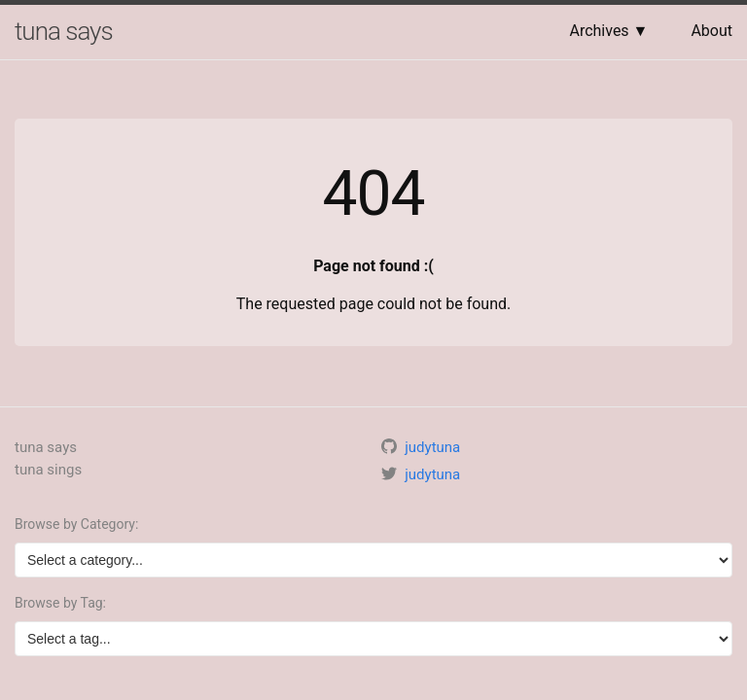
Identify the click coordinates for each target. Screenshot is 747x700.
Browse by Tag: (60, 603)
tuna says (64, 31)
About (711, 31)
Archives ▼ (608, 31)
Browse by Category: (76, 524)
